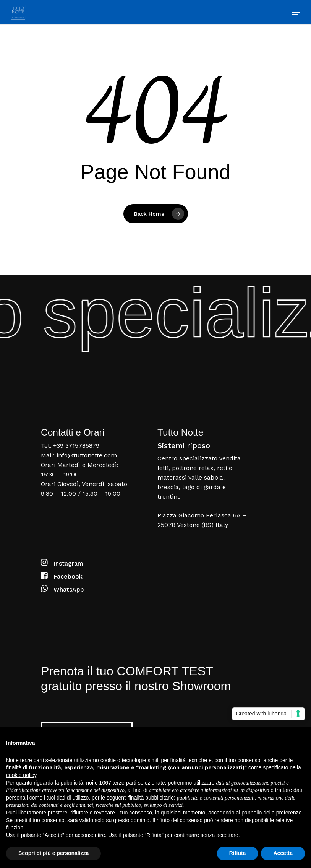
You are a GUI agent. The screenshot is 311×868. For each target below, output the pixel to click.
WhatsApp (69, 589)
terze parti (125, 783)
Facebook (68, 576)
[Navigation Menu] (296, 12)
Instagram (68, 563)
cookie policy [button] (21, 775)
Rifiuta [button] (238, 853)
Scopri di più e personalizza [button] (53, 853)
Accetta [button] (283, 853)
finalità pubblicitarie (151, 798)
